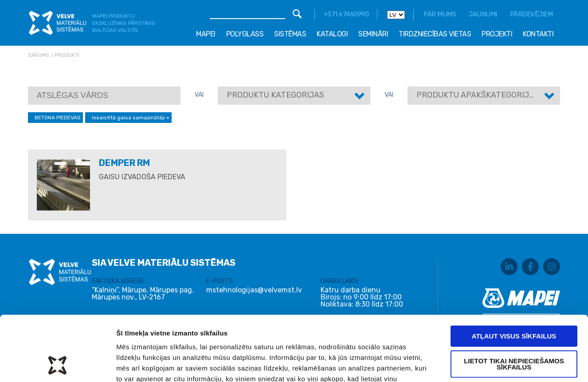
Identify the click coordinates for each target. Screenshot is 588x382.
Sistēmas (290, 34)
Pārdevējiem (531, 14)
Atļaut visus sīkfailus (514, 275)
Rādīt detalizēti (474, 364)
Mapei (206, 34)
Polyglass (245, 34)
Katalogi (332, 34)
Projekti (497, 34)
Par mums (440, 14)
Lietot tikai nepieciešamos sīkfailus (514, 303)
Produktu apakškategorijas (478, 95)
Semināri (373, 34)
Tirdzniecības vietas (435, 34)
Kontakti (538, 34)
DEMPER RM (124, 163)
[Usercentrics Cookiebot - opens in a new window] (57, 365)
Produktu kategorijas (275, 95)
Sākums (39, 55)
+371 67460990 (346, 14)
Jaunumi (483, 14)
